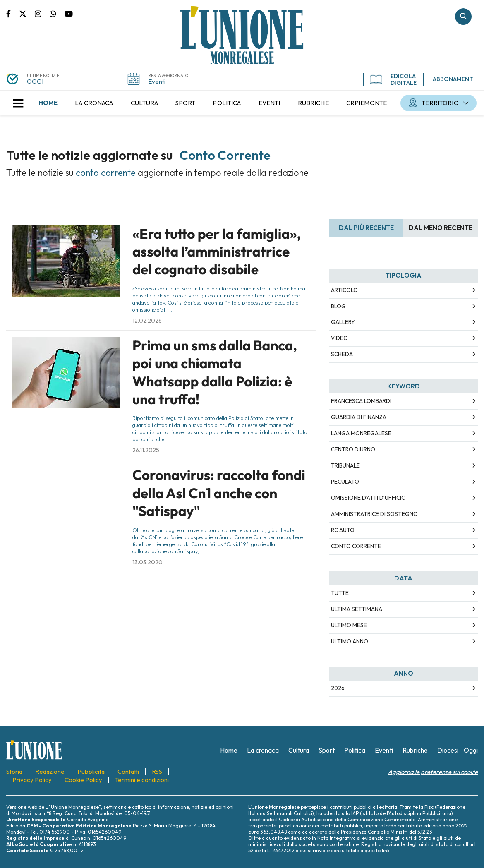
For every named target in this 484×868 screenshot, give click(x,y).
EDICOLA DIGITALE (393, 79)
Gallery (343, 322)
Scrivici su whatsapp (57, 13)
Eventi (157, 81)
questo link (377, 850)
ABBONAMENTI (454, 79)
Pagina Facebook (13, 13)
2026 (338, 688)
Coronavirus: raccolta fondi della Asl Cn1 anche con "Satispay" (219, 493)
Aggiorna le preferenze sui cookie (433, 772)
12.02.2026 (147, 321)
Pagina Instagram (42, 13)
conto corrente (356, 546)
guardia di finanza (359, 417)
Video (339, 338)
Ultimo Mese (349, 625)
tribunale (345, 465)
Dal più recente (366, 228)
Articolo (344, 290)
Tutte (340, 593)
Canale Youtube (69, 13)
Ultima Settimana (357, 609)
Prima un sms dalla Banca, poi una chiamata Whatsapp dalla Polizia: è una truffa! (215, 372)
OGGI (35, 81)
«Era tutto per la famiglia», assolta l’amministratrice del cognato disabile (217, 252)
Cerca (463, 17)
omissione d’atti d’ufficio (368, 498)
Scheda (342, 354)
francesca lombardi (361, 401)
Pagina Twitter (27, 13)
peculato (345, 482)
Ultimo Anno (350, 641)
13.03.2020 (147, 562)
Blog (338, 306)
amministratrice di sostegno (374, 514)
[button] (18, 103)
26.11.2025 (146, 450)
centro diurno (353, 449)
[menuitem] (48, 103)
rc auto (343, 530)
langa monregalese (361, 433)
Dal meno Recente (441, 228)
